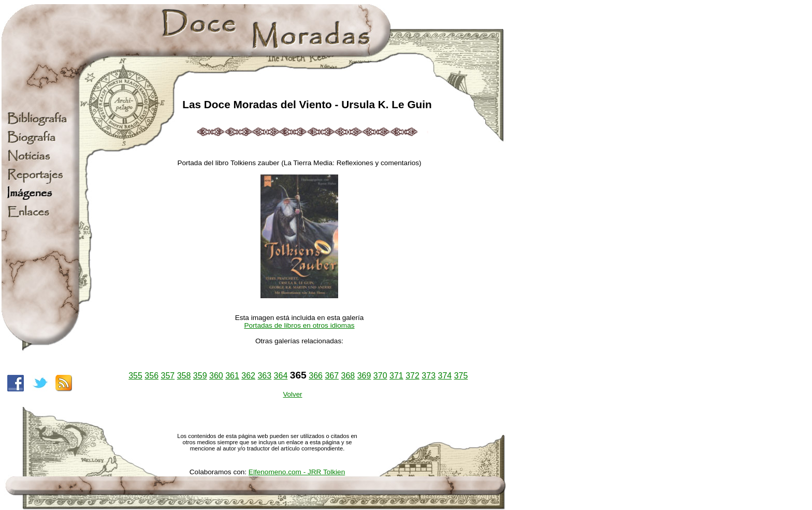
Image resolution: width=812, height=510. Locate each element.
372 (412, 376)
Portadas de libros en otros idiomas (299, 325)
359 (200, 376)
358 (184, 376)
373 (429, 376)
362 (248, 376)
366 (316, 376)
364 (281, 376)
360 (216, 376)
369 (364, 376)
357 (168, 376)
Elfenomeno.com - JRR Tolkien (297, 472)
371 (396, 376)
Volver (292, 394)
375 (461, 376)
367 (332, 376)
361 (232, 376)
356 (151, 376)
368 (348, 376)
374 (445, 376)
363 (264, 376)
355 (135, 376)
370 (380, 376)
